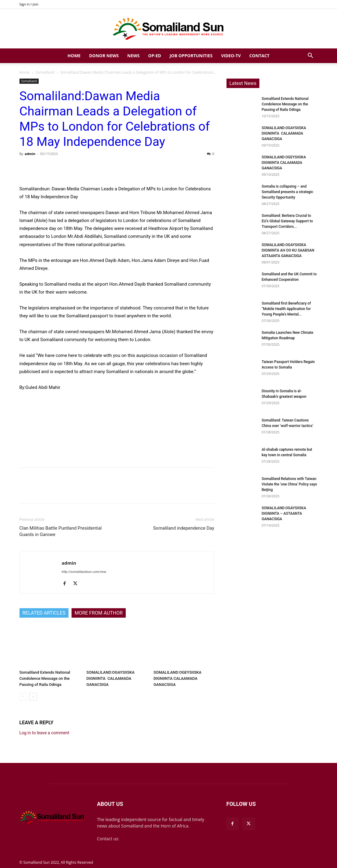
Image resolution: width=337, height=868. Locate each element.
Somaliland (45, 72)
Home (74, 56)
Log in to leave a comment (44, 733)
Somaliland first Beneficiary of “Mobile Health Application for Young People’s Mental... (286, 309)
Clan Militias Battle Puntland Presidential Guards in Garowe (61, 531)
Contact (259, 56)
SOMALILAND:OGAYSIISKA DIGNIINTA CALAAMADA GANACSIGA (111, 678)
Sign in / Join (29, 4)
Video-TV (231, 56)
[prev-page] (23, 697)
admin (30, 154)
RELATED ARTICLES (44, 613)
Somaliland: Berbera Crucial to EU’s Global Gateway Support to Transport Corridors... (287, 221)
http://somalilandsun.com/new (84, 572)
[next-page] (33, 697)
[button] (311, 56)
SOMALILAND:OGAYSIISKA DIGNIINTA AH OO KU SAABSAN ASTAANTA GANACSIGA (288, 250)
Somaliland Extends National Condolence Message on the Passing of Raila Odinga (45, 678)
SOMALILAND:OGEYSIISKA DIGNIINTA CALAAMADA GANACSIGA (177, 678)
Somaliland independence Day (184, 528)
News (133, 56)
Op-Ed (155, 56)
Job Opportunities (191, 56)
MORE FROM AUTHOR (99, 613)
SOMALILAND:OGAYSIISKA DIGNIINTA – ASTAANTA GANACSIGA (284, 513)
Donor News (104, 56)
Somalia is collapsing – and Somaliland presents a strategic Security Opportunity (288, 192)
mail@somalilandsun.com (146, 839)
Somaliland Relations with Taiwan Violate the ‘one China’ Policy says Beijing (290, 484)
